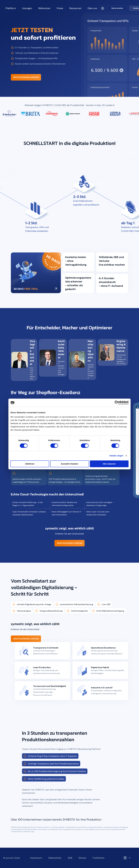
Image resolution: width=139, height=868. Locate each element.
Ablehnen (30, 464)
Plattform (11, 8)
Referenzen (44, 8)
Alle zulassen (109, 464)
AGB (70, 858)
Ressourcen (75, 8)
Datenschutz (55, 858)
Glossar (82, 858)
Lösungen (27, 8)
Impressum (36, 858)
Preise (60, 8)
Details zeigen (116, 456)
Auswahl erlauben (69, 464)
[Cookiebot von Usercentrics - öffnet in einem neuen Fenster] (117, 403)
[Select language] (127, 858)
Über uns (92, 8)
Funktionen (98, 858)
